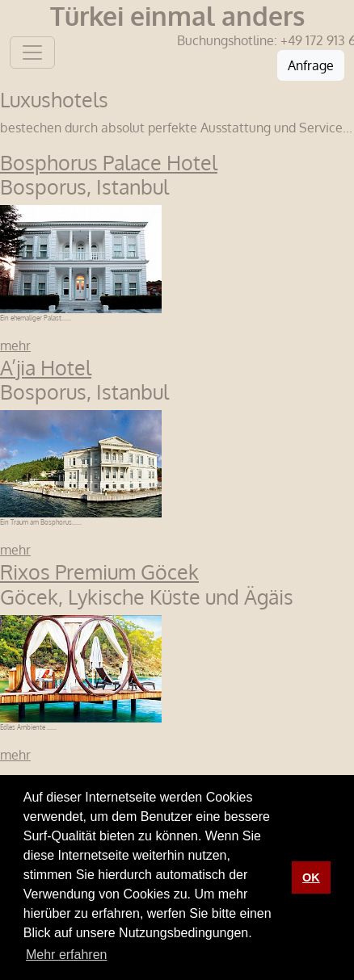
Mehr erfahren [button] (67, 955)
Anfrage (311, 65)
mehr (15, 346)
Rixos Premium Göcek (99, 572)
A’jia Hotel (46, 367)
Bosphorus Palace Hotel (109, 162)
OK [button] (311, 877)
